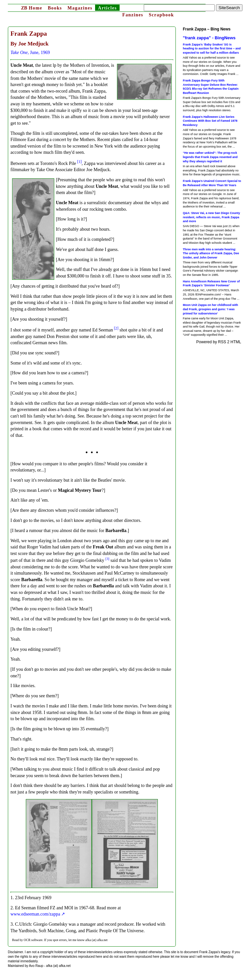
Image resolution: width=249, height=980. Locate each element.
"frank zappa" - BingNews (209, 38)
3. (12, 924)
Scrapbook (161, 15)
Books (55, 8)
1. (12, 898)
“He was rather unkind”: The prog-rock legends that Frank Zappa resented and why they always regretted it (210, 157)
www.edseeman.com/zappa (35, 914)
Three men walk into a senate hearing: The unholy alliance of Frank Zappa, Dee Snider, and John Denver (211, 253)
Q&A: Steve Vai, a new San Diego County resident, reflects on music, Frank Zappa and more (212, 217)
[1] (79, 162)
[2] (116, 328)
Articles (108, 8)
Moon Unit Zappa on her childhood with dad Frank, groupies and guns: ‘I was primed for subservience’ (211, 309)
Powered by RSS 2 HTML (219, 342)
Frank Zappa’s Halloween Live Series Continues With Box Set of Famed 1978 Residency (210, 121)
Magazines (80, 8)
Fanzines (133, 15)
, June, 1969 (30, 53)
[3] (108, 559)
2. (12, 908)
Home (32, 8)
